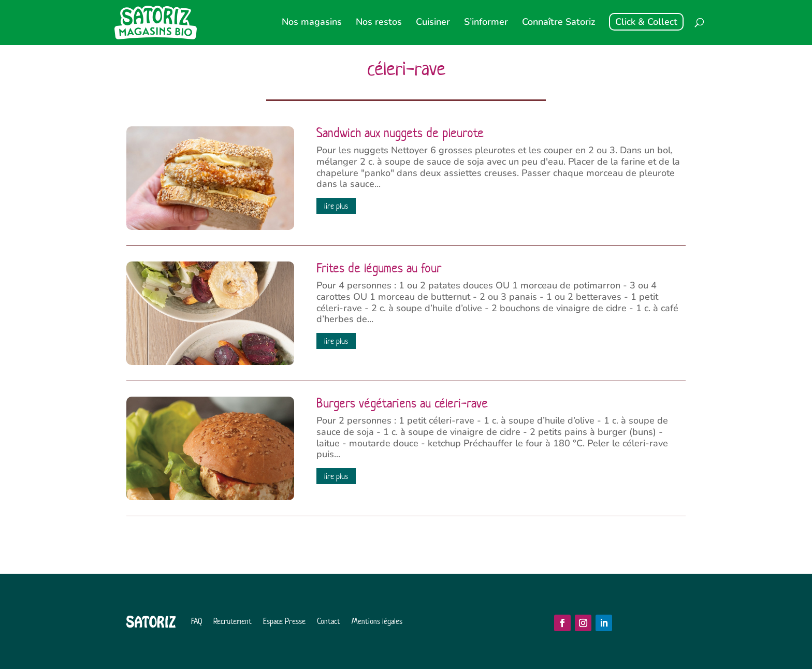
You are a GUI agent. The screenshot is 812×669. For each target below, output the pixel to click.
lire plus (336, 206)
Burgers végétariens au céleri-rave (402, 403)
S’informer (486, 23)
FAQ (197, 621)
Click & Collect (646, 22)
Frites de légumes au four (379, 268)
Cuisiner (433, 23)
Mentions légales (377, 621)
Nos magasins (312, 23)
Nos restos (379, 23)
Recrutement (233, 621)
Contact (329, 621)
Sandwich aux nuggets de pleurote (400, 133)
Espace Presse (284, 621)
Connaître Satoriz (559, 23)
